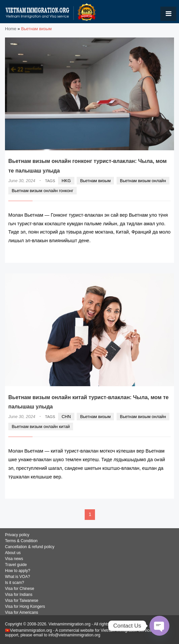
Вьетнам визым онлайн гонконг (42, 191)
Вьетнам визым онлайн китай (41, 427)
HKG (66, 181)
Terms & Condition (21, 541)
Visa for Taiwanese (22, 601)
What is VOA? (17, 577)
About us (13, 553)
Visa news (14, 559)
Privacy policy (17, 535)
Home (11, 29)
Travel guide (16, 565)
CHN (66, 417)
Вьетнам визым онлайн (143, 181)
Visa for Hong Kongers (25, 607)
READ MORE (151, 254)
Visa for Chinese (20, 589)
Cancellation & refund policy (30, 547)
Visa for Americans (22, 612)
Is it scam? (14, 583)
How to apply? (18, 571)
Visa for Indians (19, 595)
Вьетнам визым (95, 181)
